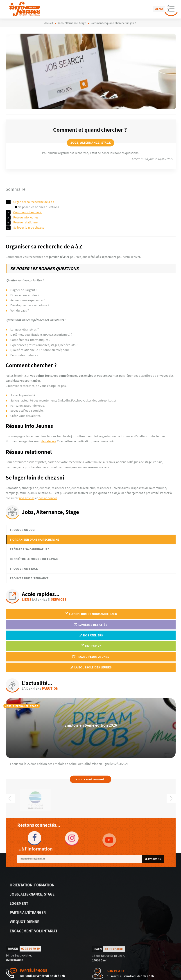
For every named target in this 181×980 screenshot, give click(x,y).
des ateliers (49, 441)
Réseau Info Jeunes (26, 217)
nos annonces (48, 498)
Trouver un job (22, 530)
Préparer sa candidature (29, 549)
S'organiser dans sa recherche (35, 539)
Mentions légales (133, 977)
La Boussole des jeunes (91, 667)
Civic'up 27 (91, 646)
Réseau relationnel (26, 222)
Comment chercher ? (28, 212)
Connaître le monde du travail (34, 559)
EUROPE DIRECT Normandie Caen (91, 614)
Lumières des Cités (90, 625)
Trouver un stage (24, 569)
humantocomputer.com (68, 977)
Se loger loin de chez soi (29, 227)
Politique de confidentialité (161, 977)
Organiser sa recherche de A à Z (34, 202)
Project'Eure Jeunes (90, 657)
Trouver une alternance (29, 578)
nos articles (27, 498)
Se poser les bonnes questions (39, 207)
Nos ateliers (91, 635)
